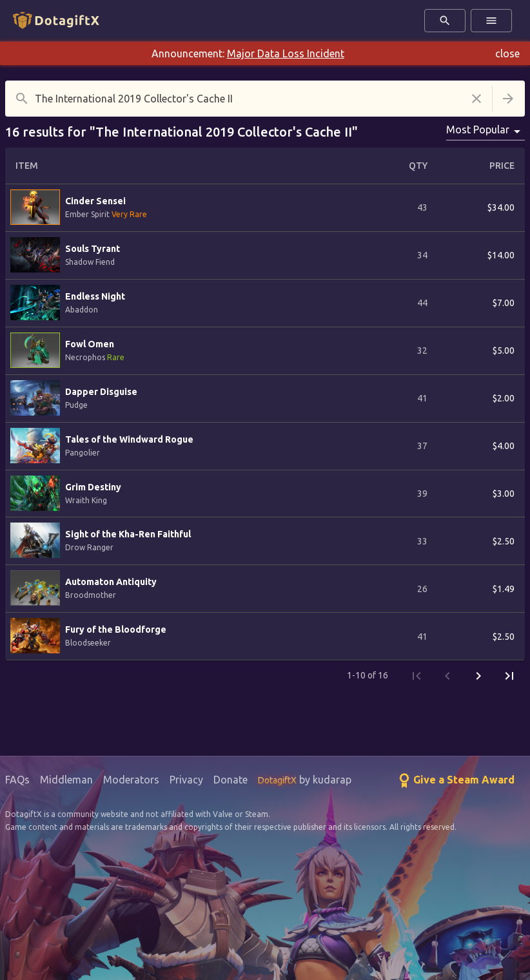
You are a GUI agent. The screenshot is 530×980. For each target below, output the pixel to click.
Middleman (66, 780)
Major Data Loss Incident (286, 53)
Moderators (131, 780)
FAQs (17, 780)
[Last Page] (509, 676)
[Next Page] (478, 676)
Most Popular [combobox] (478, 130)
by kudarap (305, 780)
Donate (231, 780)
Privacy (186, 780)
